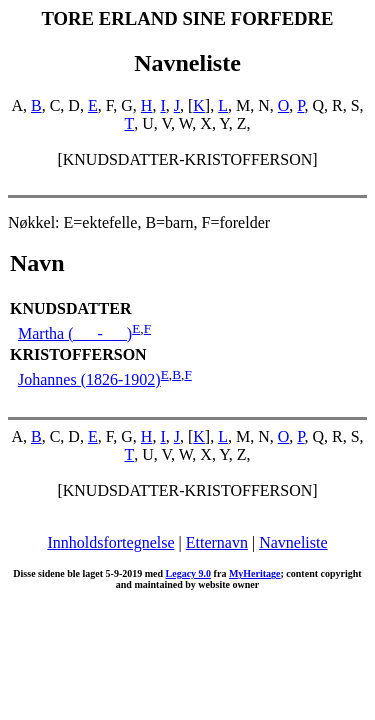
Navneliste (293, 542)
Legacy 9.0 (189, 573)
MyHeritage (255, 573)
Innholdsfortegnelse (110, 542)
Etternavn (217, 542)
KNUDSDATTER (71, 308)
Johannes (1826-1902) (89, 379)
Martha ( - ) (75, 333)
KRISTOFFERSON (78, 354)
